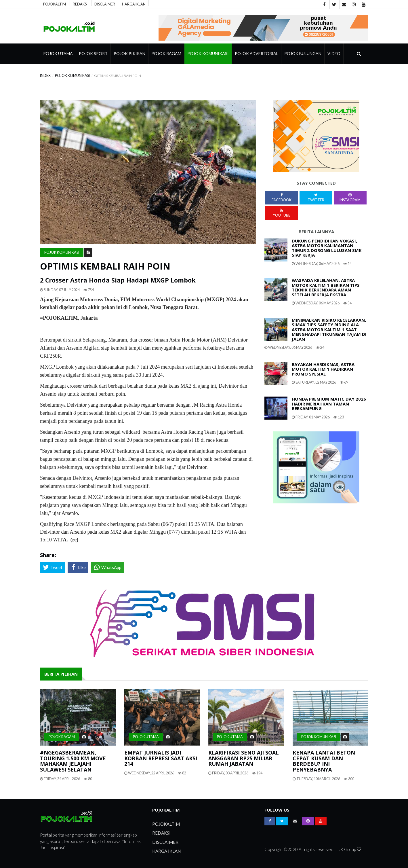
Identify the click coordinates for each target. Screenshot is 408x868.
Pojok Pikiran (129, 53)
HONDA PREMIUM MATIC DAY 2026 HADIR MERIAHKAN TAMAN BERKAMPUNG (329, 404)
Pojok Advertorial (257, 53)
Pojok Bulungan (303, 53)
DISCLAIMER (105, 4)
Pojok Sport (93, 53)
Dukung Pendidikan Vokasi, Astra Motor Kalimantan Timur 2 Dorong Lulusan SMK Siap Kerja (327, 248)
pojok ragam (166, 53)
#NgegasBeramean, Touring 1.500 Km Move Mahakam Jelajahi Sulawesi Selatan (73, 761)
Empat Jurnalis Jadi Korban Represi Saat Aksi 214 (161, 758)
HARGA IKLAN (134, 4)
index (45, 76)
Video (334, 53)
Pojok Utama (58, 53)
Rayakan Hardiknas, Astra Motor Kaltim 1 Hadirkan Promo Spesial (323, 369)
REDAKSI (80, 4)
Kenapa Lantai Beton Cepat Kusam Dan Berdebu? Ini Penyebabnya (324, 761)
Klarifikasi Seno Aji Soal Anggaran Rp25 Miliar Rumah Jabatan (244, 758)
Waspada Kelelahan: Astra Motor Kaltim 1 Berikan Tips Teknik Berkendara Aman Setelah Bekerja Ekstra (326, 287)
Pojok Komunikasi (208, 53)
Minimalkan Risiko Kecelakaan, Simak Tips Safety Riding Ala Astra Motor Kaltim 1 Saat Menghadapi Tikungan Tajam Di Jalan (329, 329)
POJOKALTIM (55, 4)
